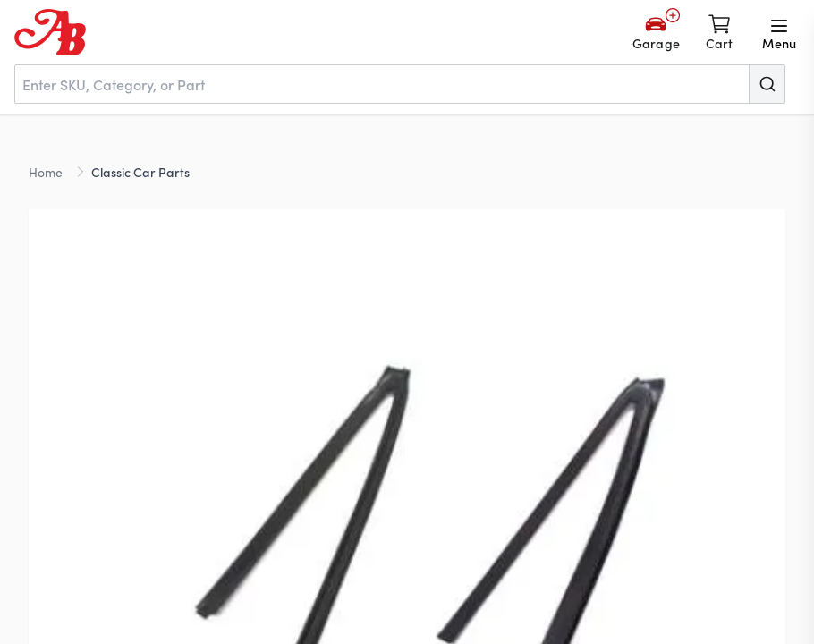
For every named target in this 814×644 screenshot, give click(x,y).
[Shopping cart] (720, 32)
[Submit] (767, 84)
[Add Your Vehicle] (656, 32)
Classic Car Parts (140, 172)
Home (46, 172)
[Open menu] (779, 32)
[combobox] (400, 84)
